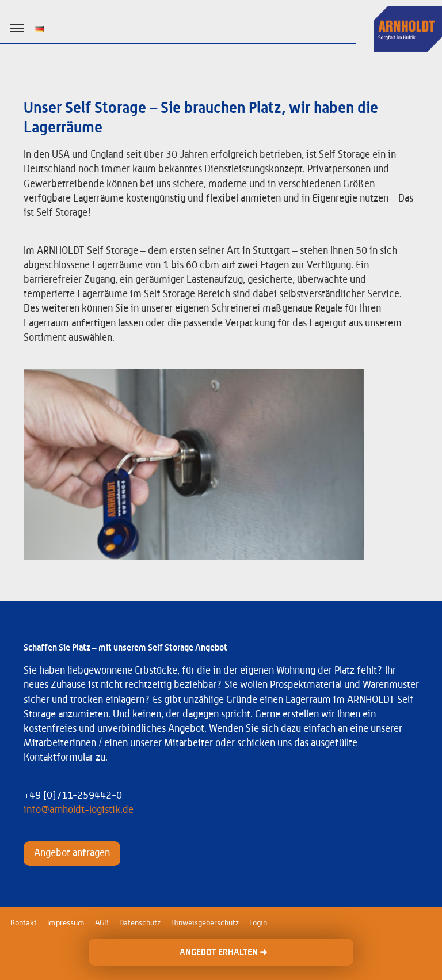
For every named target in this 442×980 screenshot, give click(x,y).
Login (258, 923)
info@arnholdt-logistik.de (79, 810)
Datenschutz (140, 923)
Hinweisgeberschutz (205, 923)
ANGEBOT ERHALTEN (223, 952)
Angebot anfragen (72, 853)
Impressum (66, 923)
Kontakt (24, 923)
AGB (102, 923)
